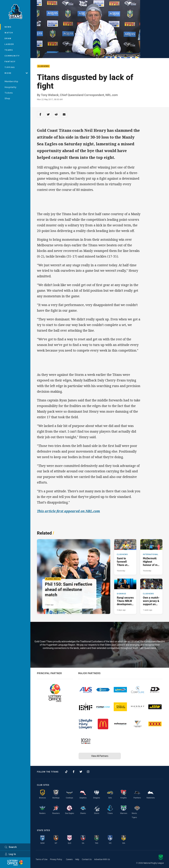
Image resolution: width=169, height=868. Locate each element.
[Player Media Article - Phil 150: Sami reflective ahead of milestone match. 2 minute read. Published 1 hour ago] (74, 577)
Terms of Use (42, 859)
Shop (7, 98)
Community (12, 56)
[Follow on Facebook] (74, 772)
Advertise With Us (102, 859)
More (16, 73)
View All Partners (100, 756)
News (8, 27)
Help (77, 859)
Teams (9, 50)
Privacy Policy (56, 859)
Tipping (10, 67)
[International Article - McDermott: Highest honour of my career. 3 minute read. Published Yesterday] (151, 557)
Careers (69, 859)
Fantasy (10, 61)
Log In (10, 854)
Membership (11, 81)
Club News (43, 66)
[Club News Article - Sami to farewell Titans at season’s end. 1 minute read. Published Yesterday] (125, 557)
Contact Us (87, 859)
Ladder (9, 44)
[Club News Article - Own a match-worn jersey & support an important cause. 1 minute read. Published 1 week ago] (151, 596)
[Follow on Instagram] (88, 772)
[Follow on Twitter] (81, 772)
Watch (9, 33)
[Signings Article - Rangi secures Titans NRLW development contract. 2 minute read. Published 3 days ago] (125, 596)
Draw (8, 38)
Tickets (9, 93)
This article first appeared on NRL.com (68, 511)
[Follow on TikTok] (66, 772)
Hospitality (10, 87)
